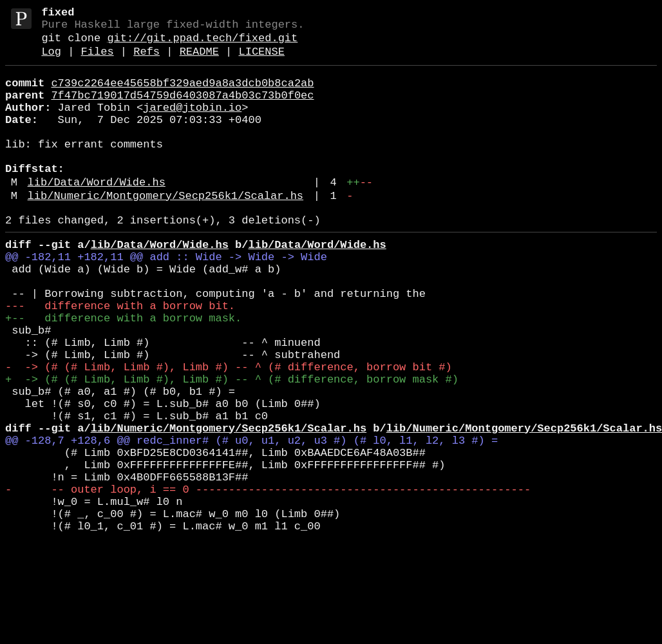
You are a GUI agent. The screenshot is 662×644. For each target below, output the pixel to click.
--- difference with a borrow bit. (120, 359)
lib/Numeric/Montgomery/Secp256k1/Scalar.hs (165, 231)
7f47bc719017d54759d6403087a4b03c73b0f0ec (182, 110)
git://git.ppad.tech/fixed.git (202, 45)
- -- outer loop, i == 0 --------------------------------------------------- (268, 581)
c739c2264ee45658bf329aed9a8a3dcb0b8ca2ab (182, 95)
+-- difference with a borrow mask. (123, 374)
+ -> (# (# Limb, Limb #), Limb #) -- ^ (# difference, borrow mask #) (232, 448)
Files (98, 61)
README (199, 61)
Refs (147, 61)
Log (51, 61)
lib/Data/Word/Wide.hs (97, 215)
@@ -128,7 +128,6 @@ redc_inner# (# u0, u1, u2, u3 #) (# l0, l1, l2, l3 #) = (251, 522)
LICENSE (261, 61)
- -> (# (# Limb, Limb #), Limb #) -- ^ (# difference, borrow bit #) (229, 433)
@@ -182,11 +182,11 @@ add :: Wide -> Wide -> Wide (166, 300)
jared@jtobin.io (192, 125)
